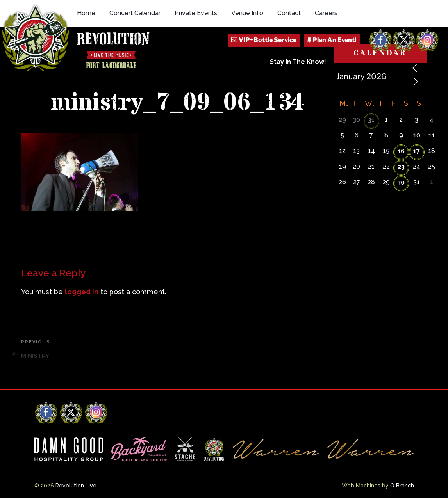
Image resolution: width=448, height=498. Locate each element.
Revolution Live (76, 486)
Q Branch (402, 486)
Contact (289, 13)
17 (417, 151)
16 (401, 151)
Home (86, 13)
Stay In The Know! (298, 62)
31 (371, 120)
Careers (326, 13)
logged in (82, 292)
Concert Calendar (135, 13)
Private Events (196, 13)
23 (401, 167)
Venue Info (247, 13)
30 (401, 182)
